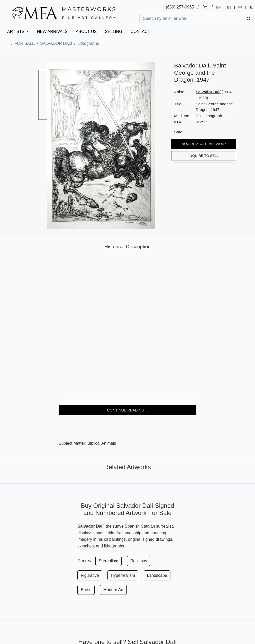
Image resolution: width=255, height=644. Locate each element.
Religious (139, 561)
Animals (109, 443)
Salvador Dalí (56, 43)
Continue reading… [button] (127, 410)
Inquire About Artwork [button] (204, 144)
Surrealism (108, 561)
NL (251, 7)
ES (229, 7)
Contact (140, 32)
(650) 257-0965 (180, 7)
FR (240, 7)
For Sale (25, 43)
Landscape (157, 575)
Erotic (86, 590)
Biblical (94, 443)
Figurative (90, 575)
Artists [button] (16, 32)
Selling (114, 32)
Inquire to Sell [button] (204, 156)
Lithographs (88, 43)
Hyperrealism (123, 575)
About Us (86, 32)
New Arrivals (52, 32)
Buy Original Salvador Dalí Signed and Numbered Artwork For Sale (128, 509)
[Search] (191, 18)
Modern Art (113, 590)
